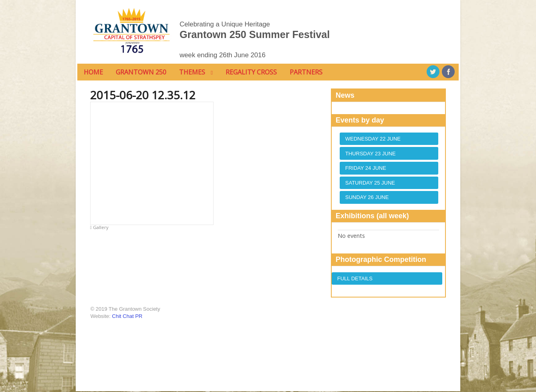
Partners (305, 72)
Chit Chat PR (126, 317)
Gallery (98, 228)
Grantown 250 (140, 72)
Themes (191, 72)
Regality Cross (250, 72)
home (92, 72)
